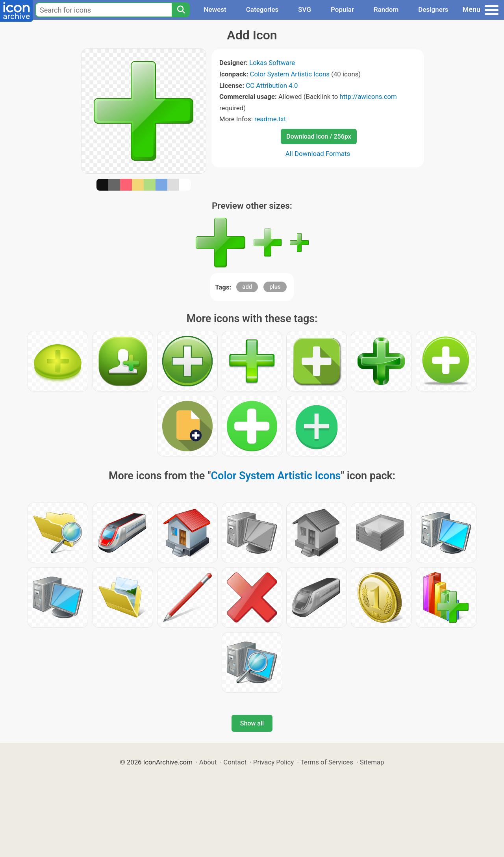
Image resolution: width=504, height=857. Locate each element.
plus (275, 287)
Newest (215, 9)
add (247, 287)
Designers (433, 9)
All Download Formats (318, 154)
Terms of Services (327, 762)
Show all (252, 723)
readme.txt (270, 119)
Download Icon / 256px (319, 136)
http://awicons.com (368, 96)
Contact (235, 762)
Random (386, 9)
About (208, 762)
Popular (342, 9)
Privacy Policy (273, 762)
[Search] (181, 10)
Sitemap (372, 762)
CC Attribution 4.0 (272, 85)
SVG (305, 9)
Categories (262, 9)
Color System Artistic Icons (290, 74)
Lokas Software (272, 63)
